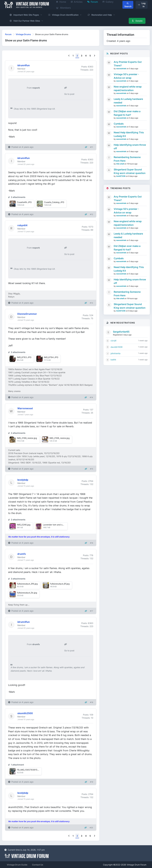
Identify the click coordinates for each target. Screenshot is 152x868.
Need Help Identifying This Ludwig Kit (129, 134)
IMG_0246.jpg (24, 525)
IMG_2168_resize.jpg (60, 438)
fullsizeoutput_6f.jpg (60, 584)
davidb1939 (117, 347)
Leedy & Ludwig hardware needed (128, 101)
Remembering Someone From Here (127, 159)
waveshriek (121, 69)
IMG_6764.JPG (51, 357)
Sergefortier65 (121, 332)
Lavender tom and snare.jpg (57, 525)
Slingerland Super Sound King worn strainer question (130, 171)
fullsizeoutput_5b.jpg (27, 593)
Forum (8, 34)
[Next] (94, 56)
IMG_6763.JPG (24, 357)
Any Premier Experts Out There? (128, 64)
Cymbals (119, 124)
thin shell (120, 164)
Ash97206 (121, 176)
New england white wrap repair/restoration (128, 88)
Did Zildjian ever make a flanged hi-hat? (127, 113)
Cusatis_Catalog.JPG (54, 202)
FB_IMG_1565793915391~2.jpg (32, 770)
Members (63, 8)
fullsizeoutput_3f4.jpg (27, 584)
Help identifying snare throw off (130, 147)
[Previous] (69, 56)
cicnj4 (113, 341)
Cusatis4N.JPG (24, 202)
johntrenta (115, 353)
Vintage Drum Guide (17, 865)
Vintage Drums (23, 34)
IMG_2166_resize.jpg (27, 438)
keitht (113, 360)
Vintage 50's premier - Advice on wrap (126, 76)
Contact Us (38, 865)
